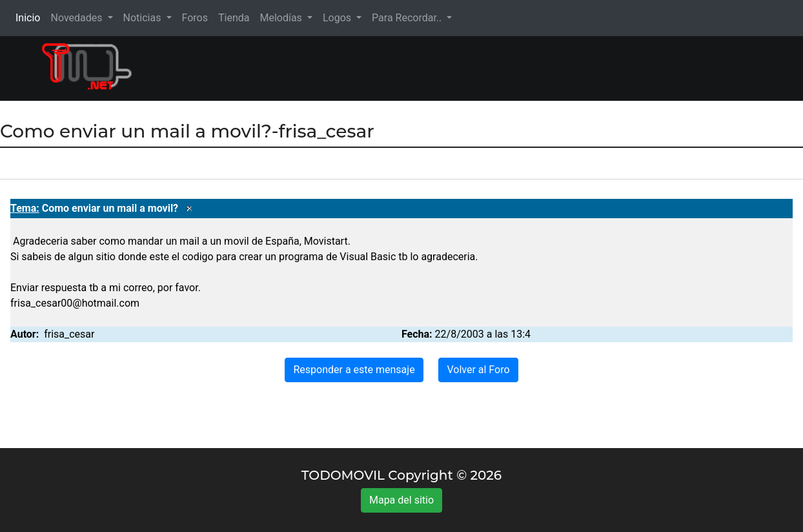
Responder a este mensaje (354, 370)
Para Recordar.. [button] (408, 18)
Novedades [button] (77, 18)
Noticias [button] (144, 18)
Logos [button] (338, 18)
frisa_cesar (69, 334)
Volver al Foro (478, 370)
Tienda (234, 18)
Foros (195, 18)
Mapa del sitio (401, 500)
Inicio (30, 17)
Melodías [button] (282, 18)
